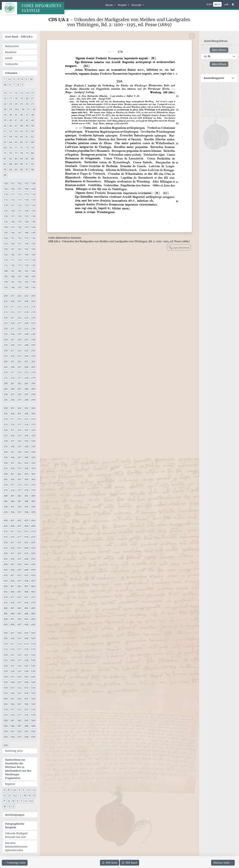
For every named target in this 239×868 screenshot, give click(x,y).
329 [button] (33, 436)
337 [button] (19, 446)
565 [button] (6, 704)
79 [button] (27, 153)
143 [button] (26, 227)
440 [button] (6, 564)
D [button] (20, 790)
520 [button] (6, 655)
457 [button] (19, 581)
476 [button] (13, 603)
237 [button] (19, 334)
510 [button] (6, 644)
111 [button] (13, 194)
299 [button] (33, 400)
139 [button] (33, 222)
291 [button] (13, 394)
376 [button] (13, 490)
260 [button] (6, 361)
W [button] (5, 806)
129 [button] (33, 211)
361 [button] (13, 474)
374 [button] (33, 485)
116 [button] (13, 200)
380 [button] (6, 496)
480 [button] (6, 608)
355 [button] (6, 468)
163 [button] (26, 249)
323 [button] (26, 430)
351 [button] (13, 463)
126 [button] (13, 211)
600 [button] (6, 745)
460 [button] (6, 586)
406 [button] (13, 526)
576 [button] (13, 715)
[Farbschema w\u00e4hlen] (233, 4)
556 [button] (13, 693)
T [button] (22, 801)
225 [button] (6, 323)
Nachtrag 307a (14, 751)
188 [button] (26, 276)
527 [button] (19, 660)
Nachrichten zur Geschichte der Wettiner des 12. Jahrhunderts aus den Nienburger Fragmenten (18, 769)
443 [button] (26, 564)
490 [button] (6, 619)
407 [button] (19, 526)
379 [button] (33, 490)
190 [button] (6, 282)
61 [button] (27, 137)
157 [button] (19, 244)
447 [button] (19, 570)
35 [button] (16, 115)
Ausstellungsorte (214, 78)
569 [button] (33, 704)
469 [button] (33, 592)
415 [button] (6, 537)
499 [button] (33, 625)
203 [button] (26, 296)
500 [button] (6, 633)
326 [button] (13, 436)
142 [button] (19, 227)
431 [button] (13, 553)
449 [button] (33, 570)
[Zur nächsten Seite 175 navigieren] (223, 863)
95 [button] (16, 170)
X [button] (9, 806)
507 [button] (19, 638)
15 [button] (32, 93)
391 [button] (13, 507)
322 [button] (19, 430)
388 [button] (26, 501)
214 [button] (33, 307)
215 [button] (6, 312)
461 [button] (13, 586)
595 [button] (6, 737)
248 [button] (26, 345)
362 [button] (19, 474)
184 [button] (33, 271)
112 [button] (19, 194)
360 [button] (6, 474)
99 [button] (5, 175)
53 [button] (16, 131)
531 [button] (13, 666)
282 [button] (19, 383)
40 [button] (11, 120)
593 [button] (26, 731)
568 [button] (26, 704)
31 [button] (28, 109)
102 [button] (19, 183)
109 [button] (33, 189)
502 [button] (19, 633)
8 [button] (18, 85)
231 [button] (13, 329)
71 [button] (16, 148)
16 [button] (5, 98)
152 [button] (19, 238)
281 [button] (13, 383)
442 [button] (19, 564)
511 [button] (13, 644)
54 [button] (21, 131)
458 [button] (26, 581)
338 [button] (26, 446)
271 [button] (13, 372)
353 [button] (26, 463)
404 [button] (33, 521)
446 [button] (13, 570)
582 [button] (19, 720)
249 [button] (33, 345)
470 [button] (6, 597)
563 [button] (26, 699)
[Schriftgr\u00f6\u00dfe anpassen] (226, 4)
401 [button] (13, 521)
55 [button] (27, 131)
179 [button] (33, 266)
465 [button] (6, 592)
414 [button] (33, 531)
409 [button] (33, 526)
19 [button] (21, 98)
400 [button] (6, 521)
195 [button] (6, 287)
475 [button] (6, 603)
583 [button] (26, 720)
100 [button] (6, 183)
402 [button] (19, 521)
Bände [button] (109, 5)
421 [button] (13, 542)
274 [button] (33, 372)
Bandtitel (11, 52)
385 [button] (6, 501)
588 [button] (26, 726)
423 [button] (26, 542)
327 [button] (19, 436)
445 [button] (6, 570)
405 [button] (6, 526)
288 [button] (26, 389)
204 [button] (33, 296)
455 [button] (6, 581)
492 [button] (19, 619)
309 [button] (33, 414)
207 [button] (19, 301)
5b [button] (5, 85)
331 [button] (13, 441)
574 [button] (33, 710)
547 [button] (19, 682)
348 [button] (26, 457)
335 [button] (6, 446)
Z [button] (13, 806)
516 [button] (13, 649)
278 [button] (26, 378)
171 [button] (13, 260)
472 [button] (19, 597)
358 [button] (26, 468)
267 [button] (19, 367)
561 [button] (13, 699)
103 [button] (26, 183)
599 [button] (33, 737)
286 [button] (13, 389)
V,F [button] (31, 801)
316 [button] (13, 425)
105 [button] (6, 189)
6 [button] (10, 85)
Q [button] (9, 801)
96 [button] (21, 170)
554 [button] (33, 688)
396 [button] (13, 512)
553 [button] (26, 688)
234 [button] (33, 329)
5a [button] (31, 79)
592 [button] (19, 731)
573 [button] (26, 710)
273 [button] (26, 372)
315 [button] (6, 425)
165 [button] (6, 255)
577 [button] (19, 715)
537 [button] (19, 671)
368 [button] (26, 479)
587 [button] (19, 726)
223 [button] (26, 318)
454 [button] (33, 575)
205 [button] (6, 301)
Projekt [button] (123, 5)
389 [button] (33, 501)
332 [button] (19, 441)
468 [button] (26, 592)
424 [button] (33, 542)
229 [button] (33, 323)
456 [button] (13, 581)
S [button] (17, 801)
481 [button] (13, 608)
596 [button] (13, 737)
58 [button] (11, 137)
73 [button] (27, 148)
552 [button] (19, 688)
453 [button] (26, 575)
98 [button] (32, 170)
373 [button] (26, 485)
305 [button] (6, 414)
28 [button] (5, 109)
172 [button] (19, 260)
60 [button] (21, 137)
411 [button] (13, 531)
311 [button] (13, 419)
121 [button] (13, 205)
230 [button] (6, 329)
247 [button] (19, 345)
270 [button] (6, 372)
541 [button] (13, 677)
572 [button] (19, 710)
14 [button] (27, 93)
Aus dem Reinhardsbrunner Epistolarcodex (16, 847)
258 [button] (26, 356)
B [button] (9, 790)
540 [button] (6, 677)
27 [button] (32, 104)
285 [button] (6, 389)
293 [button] (26, 394)
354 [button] (33, 463)
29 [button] (11, 109)
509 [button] (33, 638)
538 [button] (26, 671)
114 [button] (33, 194)
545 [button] (6, 682)
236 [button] (13, 334)
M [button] (25, 795)
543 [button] (26, 677)
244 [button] (33, 340)
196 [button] (13, 287)
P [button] (4, 801)
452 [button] (19, 575)
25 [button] (21, 104)
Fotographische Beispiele (15, 826)
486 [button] (13, 614)
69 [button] (5, 148)
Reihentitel (12, 46)
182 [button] (19, 271)
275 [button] (6, 378)
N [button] (30, 795)
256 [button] (13, 356)
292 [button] (19, 394)
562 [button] (19, 699)
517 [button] (19, 649)
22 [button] (5, 104)
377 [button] (19, 490)
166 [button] (13, 255)
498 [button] (26, 625)
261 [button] (13, 361)
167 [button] (19, 255)
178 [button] (26, 266)
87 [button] (5, 164)
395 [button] (6, 512)
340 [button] (6, 452)
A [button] (4, 790)
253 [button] (26, 351)
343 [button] (26, 452)
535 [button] (6, 671)
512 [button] (19, 644)
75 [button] (5, 153)
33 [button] (5, 115)
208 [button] (26, 301)
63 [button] (5, 142)
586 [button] (13, 726)
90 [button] (21, 164)
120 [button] (6, 205)
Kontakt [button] (137, 5)
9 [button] (22, 85)
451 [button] (13, 575)
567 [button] (19, 704)
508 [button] (26, 638)
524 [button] (33, 655)
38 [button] (32, 115)
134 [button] (33, 216)
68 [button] (32, 142)
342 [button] (19, 452)
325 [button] (6, 436)
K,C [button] (15, 795)
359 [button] (33, 468)
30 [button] (23, 109)
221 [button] (13, 318)
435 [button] (6, 559)
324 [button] (33, 430)
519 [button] (33, 649)
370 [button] (6, 485)
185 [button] (6, 276)
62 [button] (32, 137)
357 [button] (19, 468)
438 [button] (26, 559)
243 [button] (26, 340)
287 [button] (19, 389)
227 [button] (19, 323)
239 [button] (33, 334)
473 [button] (26, 597)
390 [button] (6, 507)
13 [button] (21, 93)
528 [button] (26, 660)
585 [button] (6, 726)
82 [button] (11, 159)
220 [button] (6, 318)
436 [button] (13, 559)
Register (10, 784)
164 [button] (33, 249)
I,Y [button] (10, 795)
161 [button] (13, 249)
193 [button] (26, 282)
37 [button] (27, 115)
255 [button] (6, 356)
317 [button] (19, 425)
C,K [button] (14, 790)
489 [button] (33, 614)
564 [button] (33, 699)
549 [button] (33, 682)
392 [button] (19, 507)
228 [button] (26, 323)
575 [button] (6, 715)
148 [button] (26, 233)
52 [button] (11, 131)
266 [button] (13, 367)
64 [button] (11, 142)
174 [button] (33, 260)
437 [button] (19, 559)
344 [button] (33, 452)
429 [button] (33, 548)
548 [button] (26, 682)
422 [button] (19, 542)
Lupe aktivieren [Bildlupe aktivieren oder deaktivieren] (179, 247)
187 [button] (19, 276)
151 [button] (13, 238)
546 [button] (13, 682)
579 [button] (33, 715)
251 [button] (13, 351)
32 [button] (34, 109)
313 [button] (26, 419)
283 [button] (26, 383)
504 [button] (33, 633)
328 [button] (26, 436)
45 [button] (5, 126)
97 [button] (27, 170)
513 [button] (26, 644)
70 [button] (11, 148)
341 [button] (13, 452)
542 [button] (19, 677)
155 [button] (6, 244)
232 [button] (19, 329)
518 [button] (26, 649)
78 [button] (21, 153)
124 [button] (33, 205)
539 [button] (33, 671)
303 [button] (26, 408)
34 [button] (11, 115)
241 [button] (13, 340)
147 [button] (19, 233)
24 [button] (16, 104)
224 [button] (33, 318)
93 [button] (5, 170)
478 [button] (26, 603)
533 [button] (26, 666)
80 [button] (32, 153)
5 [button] (26, 79)
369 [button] (33, 479)
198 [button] (26, 287)
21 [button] (32, 98)
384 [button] (33, 496)
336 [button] (13, 446)
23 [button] (11, 104)
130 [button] (6, 216)
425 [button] (6, 548)
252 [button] (19, 351)
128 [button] (26, 211)
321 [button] (13, 430)
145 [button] (6, 233)
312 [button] (19, 419)
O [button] (34, 795)
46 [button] (11, 126)
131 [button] (13, 216)
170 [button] (6, 260)
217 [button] (19, 312)
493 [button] (26, 619)
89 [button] (16, 164)
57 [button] (5, 137)
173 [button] (26, 260)
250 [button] (6, 351)
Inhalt (9, 58)
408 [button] (26, 526)
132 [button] (19, 216)
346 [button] (13, 457)
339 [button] (33, 446)
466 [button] (13, 592)
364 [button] (33, 474)
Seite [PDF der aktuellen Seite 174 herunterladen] (110, 863)
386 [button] (13, 501)
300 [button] (6, 408)
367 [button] (19, 479)
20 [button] (27, 98)
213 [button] (26, 307)
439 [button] (33, 559)
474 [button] (33, 597)
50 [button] (32, 126)
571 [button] (13, 710)
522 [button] (19, 655)
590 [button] (6, 731)
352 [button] (19, 463)
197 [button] (19, 287)
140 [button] (6, 227)
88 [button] (11, 164)
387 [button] (19, 501)
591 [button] (13, 731)
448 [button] (26, 570)
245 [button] (6, 345)
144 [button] (33, 227)
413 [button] (26, 531)
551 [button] (13, 688)
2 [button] (14, 79)
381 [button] (13, 496)
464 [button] (33, 586)
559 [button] (33, 693)
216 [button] (13, 312)
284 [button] (33, 383)
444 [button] (33, 564)
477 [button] (19, 603)
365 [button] (6, 479)
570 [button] (6, 710)
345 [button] (6, 457)
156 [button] (13, 244)
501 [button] (13, 633)
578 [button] (26, 715)
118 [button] (26, 200)
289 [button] (33, 389)
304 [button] (33, 408)
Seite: (209, 4)
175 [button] (6, 266)
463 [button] (26, 586)
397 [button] (19, 512)
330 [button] (6, 441)
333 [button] (26, 441)
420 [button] (6, 542)
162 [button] (19, 249)
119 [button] (33, 200)
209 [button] (33, 301)
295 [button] (6, 400)
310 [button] (6, 419)
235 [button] (6, 334)
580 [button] (6, 720)
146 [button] (13, 233)
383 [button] (26, 496)
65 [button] (16, 142)
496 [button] (13, 625)
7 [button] (14, 85)
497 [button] (19, 625)
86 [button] (32, 159)
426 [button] (13, 548)
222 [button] (19, 318)
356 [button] (13, 468)
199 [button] (33, 287)
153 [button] (26, 238)
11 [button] (11, 93)
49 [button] (27, 126)
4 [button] (22, 79)
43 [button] (27, 120)
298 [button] (26, 400)
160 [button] (6, 249)
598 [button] (26, 737)
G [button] (34, 790)
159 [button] (33, 244)
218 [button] (26, 312)
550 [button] (6, 688)
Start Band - (19, 37)
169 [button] (33, 255)
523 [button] (26, 655)
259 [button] (33, 356)
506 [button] (13, 638)
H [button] (5, 795)
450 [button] (6, 575)
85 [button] (27, 159)
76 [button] (11, 153)
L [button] (21, 795)
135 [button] (6, 222)
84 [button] (21, 159)
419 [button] (33, 537)
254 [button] (33, 351)
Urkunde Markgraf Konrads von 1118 (16, 835)
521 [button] (13, 655)
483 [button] (26, 608)
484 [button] (33, 608)
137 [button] (19, 222)
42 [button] (21, 120)
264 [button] (33, 361)
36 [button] (21, 115)
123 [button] (26, 205)
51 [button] (5, 131)
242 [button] (19, 340)
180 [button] (6, 271)
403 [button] (26, 521)
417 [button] (19, 537)
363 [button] (26, 474)
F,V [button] (29, 790)
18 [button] (16, 98)
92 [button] (32, 164)
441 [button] (13, 564)
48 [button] (21, 126)
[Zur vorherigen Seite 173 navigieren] (15, 863)
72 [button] (21, 148)
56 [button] (32, 131)
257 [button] (19, 356)
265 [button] (6, 367)
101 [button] (13, 183)
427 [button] (19, 548)
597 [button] (19, 737)
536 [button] (13, 671)
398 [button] (26, 512)
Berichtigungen (15, 815)
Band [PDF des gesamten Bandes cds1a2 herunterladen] (129, 863)
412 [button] (19, 531)
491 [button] (13, 619)
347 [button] (19, 457)
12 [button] (16, 93)
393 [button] (26, 507)
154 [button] (33, 238)
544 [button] (33, 677)
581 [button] (13, 720)
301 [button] (13, 408)
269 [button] (33, 367)
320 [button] (6, 430)
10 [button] (5, 93)
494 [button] (33, 619)
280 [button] (6, 383)
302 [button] (19, 408)
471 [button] (13, 597)
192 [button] (19, 282)
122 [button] (19, 205)
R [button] (13, 801)
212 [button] (19, 307)
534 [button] (33, 666)
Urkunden (11, 73)
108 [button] (26, 189)
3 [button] (18, 79)
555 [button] (6, 693)
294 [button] (33, 394)
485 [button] (6, 614)
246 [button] (13, 345)
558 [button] (26, 693)
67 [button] (27, 142)
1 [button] (4, 79)
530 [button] (6, 666)
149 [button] (33, 233)
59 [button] (16, 137)
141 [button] (13, 227)
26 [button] (27, 104)
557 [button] (19, 693)
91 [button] (27, 164)
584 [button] (33, 720)
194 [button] (33, 282)
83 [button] (16, 159)
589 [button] (33, 726)
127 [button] (19, 211)
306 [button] (13, 414)
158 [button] (26, 244)
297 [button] (19, 400)
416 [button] (13, 537)
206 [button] (13, 301)
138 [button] (26, 222)
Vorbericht (12, 64)
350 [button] (6, 463)
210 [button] (6, 307)
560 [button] (6, 699)
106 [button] (13, 189)
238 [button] (26, 334)
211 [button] (13, 307)
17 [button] (11, 98)
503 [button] (26, 633)
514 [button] (33, 644)
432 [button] (19, 553)
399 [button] (33, 512)
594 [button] (33, 731)
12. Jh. (207, 56)
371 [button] (13, 485)
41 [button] (16, 120)
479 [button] (33, 603)
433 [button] (26, 553)
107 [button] (19, 189)
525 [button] (6, 660)
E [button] (24, 790)
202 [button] (19, 296)
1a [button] (9, 79)
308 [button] (26, 414)
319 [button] (33, 425)
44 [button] (32, 120)
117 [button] (19, 200)
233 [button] (26, 329)
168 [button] (26, 255)
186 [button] (13, 276)
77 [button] (16, 153)
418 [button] (26, 537)
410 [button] (6, 531)
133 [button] (26, 216)
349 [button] (33, 457)
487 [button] (19, 614)
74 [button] (32, 148)
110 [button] (6, 194)
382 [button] (19, 496)
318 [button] (26, 425)
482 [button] (19, 608)
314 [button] (33, 419)
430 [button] (6, 553)
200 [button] (6, 296)
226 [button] (13, 323)
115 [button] (6, 200)
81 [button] (5, 159)
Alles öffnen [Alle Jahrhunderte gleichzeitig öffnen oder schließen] (219, 50)
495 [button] (6, 625)
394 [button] (33, 507)
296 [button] (13, 400)
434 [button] (33, 553)
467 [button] (19, 592)
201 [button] (13, 296)
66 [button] (21, 142)
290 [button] (6, 394)
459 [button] (33, 581)
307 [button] (19, 414)
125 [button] (6, 211)
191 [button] (13, 282)
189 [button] (33, 276)
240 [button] (6, 340)
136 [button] (13, 222)
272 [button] (19, 372)
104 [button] (33, 183)
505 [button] (6, 638)
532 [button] (19, 666)
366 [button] (13, 479)
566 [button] (13, 704)
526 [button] (13, 660)
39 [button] (5, 120)
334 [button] (33, 441)
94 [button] (11, 170)
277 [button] (19, 378)
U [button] (26, 801)
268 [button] (26, 367)
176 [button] (13, 266)
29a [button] (17, 109)
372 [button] (19, 485)
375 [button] (6, 490)
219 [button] (33, 312)
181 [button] (13, 271)
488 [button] (26, 614)
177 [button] (19, 266)
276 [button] (13, 378)
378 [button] (26, 490)
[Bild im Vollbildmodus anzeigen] (192, 36)
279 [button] (33, 378)
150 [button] (6, 238)
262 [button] (19, 361)
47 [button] (16, 126)
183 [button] (26, 271)
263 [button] (26, 361)
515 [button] (6, 649)
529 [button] (33, 660)
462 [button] (19, 586)
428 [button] (26, 548)
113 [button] (26, 194)
